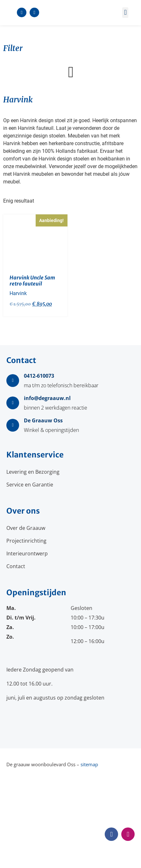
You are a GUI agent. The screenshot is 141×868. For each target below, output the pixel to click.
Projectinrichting (26, 541)
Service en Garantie (30, 485)
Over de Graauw (26, 528)
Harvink (18, 293)
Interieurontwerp (27, 553)
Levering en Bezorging (33, 472)
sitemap (89, 764)
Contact (16, 566)
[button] (125, 13)
